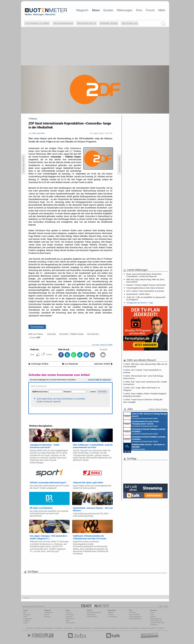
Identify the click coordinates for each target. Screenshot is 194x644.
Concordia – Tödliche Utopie (71, 334)
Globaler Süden (109, 23)
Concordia (51, 334)
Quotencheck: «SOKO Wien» (138, 294)
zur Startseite (70, 364)
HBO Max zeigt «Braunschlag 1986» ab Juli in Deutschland (145, 281)
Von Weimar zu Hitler (37, 23)
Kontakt (153, 617)
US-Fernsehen (70, 623)
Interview (47, 617)
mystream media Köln (144, 447)
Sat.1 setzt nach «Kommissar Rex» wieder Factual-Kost (145, 383)
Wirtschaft (69, 617)
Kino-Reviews (112, 617)
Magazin (82, 10)
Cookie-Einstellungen (157, 622)
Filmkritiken (58, 628)
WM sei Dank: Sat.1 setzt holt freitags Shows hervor (143, 377)
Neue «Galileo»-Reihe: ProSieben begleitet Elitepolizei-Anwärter (145, 395)
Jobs (152, 615)
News (96, 10)
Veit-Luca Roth (38, 133)
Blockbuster (104, 628)
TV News (77, 628)
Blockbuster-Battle (135, 619)
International (70, 619)
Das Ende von (130, 23)
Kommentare (37, 327)
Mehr (162, 10)
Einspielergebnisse (135, 617)
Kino (139, 10)
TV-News (69, 612)
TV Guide (96, 628)
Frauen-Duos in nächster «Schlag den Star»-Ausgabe (143, 401)
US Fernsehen (68, 628)
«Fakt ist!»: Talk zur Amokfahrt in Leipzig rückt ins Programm (146, 298)
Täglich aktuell (92, 617)
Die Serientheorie (63, 23)
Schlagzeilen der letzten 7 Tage (140, 303)
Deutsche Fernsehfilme (148, 628)
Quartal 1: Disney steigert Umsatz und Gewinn (146, 285)
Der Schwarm (93, 334)
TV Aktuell (38, 628)
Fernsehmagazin (48, 628)
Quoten (108, 10)
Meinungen (125, 10)
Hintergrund (48, 612)
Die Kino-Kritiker (134, 615)
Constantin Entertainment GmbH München (145, 416)
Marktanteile (91, 615)
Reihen (47, 615)
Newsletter (27, 615)
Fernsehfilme (113, 628)
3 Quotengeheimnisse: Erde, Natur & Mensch (145, 288)
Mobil (25, 617)
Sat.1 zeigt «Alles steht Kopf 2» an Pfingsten (142, 389)
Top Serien (160, 628)
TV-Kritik (111, 615)
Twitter (26, 623)
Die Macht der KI (86, 23)
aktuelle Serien (123, 628)
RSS (25, 612)
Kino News (30, 628)
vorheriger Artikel (38, 364)
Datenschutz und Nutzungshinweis (156, 620)
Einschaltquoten (86, 628)
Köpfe (68, 621)
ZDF (71, 151)
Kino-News (133, 612)
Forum (150, 10)
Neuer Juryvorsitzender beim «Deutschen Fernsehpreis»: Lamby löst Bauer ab (144, 275)
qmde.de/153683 (106, 345)
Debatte (110, 612)
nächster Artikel (103, 364)
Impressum (154, 625)
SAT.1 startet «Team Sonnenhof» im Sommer (145, 291)
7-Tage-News (28, 619)
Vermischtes (70, 615)
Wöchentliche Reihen (94, 612)
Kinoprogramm (134, 628)
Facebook (27, 621)
